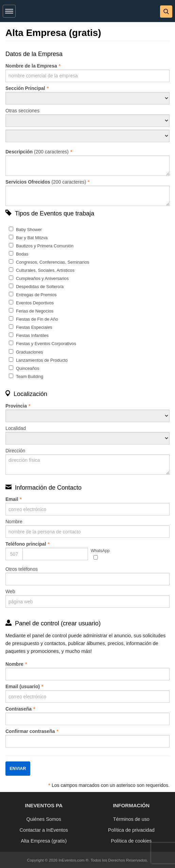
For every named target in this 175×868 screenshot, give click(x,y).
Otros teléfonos (87, 576)
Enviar (18, 768)
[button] (9, 10)
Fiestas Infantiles (32, 335)
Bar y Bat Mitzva (32, 238)
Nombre (87, 528)
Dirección (87, 461)
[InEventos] (88, 12)
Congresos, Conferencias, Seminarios (53, 262)
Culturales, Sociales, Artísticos (45, 270)
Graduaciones (30, 352)
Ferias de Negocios (35, 311)
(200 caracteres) (87, 162)
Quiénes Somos (44, 819)
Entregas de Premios (36, 295)
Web (87, 598)
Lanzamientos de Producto (42, 360)
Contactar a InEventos (44, 830)
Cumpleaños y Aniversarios (42, 278)
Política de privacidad (131, 830)
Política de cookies (131, 841)
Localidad (87, 435)
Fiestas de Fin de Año (37, 319)
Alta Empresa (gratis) (44, 841)
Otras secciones (87, 117)
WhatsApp (100, 551)
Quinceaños (28, 368)
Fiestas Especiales (34, 327)
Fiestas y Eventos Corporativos (46, 344)
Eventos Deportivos (35, 303)
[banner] (87, 11)
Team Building (30, 376)
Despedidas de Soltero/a (40, 287)
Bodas (22, 254)
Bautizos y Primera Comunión (45, 246)
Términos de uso (131, 819)
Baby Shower (29, 230)
